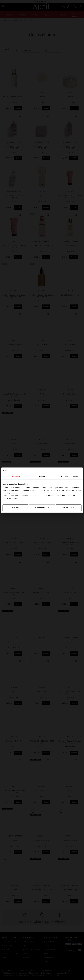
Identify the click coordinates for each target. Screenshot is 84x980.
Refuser (15, 508)
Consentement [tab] (15, 476)
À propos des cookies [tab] (69, 476)
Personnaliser (42, 508)
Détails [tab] (42, 476)
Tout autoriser (69, 508)
